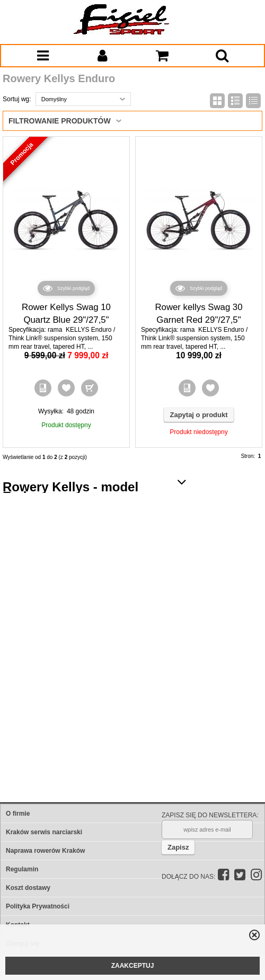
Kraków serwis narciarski (44, 832)
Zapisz (178, 847)
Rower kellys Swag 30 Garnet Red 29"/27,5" (198, 314)
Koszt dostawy (28, 888)
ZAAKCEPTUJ (133, 966)
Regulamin (22, 869)
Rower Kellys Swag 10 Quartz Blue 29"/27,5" (66, 314)
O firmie (18, 814)
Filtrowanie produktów (60, 121)
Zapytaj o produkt (198, 415)
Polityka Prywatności (38, 906)
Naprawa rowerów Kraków (45, 851)
